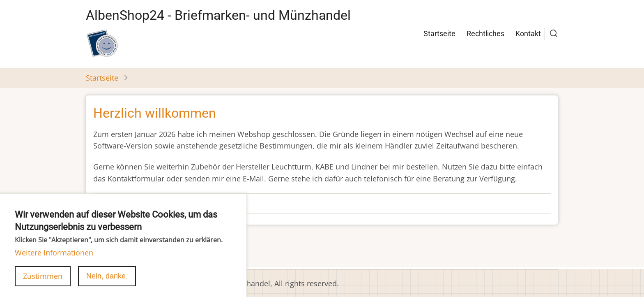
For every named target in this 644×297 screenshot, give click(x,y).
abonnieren (106, 253)
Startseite (439, 34)
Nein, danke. (107, 283)
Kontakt (528, 34)
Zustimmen (43, 283)
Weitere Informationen (54, 260)
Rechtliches (485, 34)
